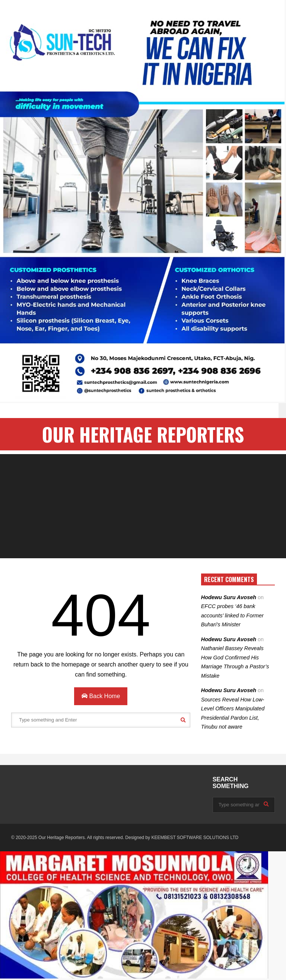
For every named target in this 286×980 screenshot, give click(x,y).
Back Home (101, 696)
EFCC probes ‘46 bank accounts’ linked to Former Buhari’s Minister (232, 615)
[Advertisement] (143, 506)
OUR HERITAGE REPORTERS (143, 434)
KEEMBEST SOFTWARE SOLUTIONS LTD (195, 838)
